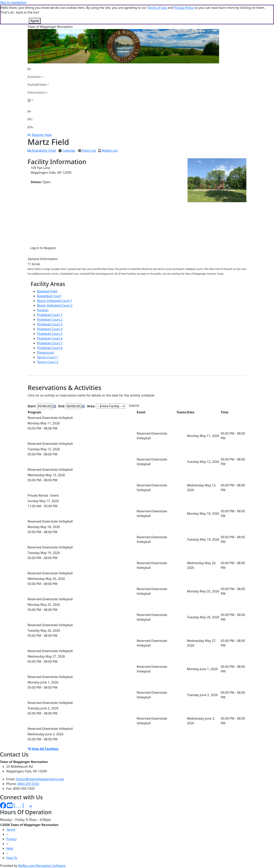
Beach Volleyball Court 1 (55, 301)
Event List (89, 151)
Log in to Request (43, 248)
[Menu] (30, 127)
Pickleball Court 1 (50, 315)
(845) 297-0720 (28, 784)
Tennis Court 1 (48, 357)
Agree (35, 21)
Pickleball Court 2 (50, 320)
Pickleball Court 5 (50, 334)
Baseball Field (47, 291)
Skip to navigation (13, 2)
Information (37, 92)
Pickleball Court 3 (50, 324)
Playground (46, 353)
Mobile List (110, 151)
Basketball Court (49, 296)
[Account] (38, 100)
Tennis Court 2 (48, 362)
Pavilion (43, 310)
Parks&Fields (37, 85)
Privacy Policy (184, 8)
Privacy (11, 839)
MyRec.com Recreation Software (42, 866)
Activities (34, 77)
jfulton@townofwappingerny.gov (40, 779)
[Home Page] (38, 69)
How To (12, 858)
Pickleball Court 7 (50, 343)
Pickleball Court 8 (50, 348)
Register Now (42, 135)
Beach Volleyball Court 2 (55, 305)
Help (10, 848)
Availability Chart (42, 151)
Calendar (69, 151)
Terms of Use (157, 8)
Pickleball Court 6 (50, 338)
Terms (11, 830)
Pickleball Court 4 (50, 329)
